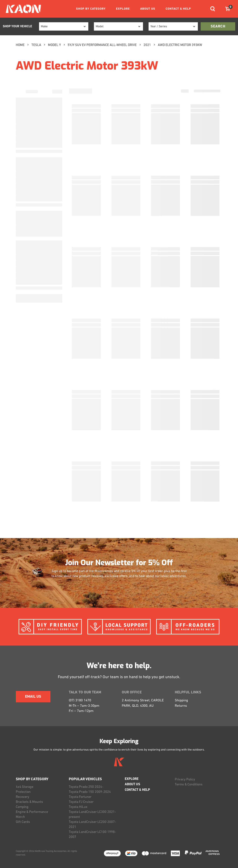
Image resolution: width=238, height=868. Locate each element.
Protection (23, 792)
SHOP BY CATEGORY (91, 9)
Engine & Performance (32, 812)
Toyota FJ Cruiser (81, 802)
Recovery (22, 797)
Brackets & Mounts (29, 802)
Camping (22, 807)
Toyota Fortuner (80, 797)
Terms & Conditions (189, 785)
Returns (181, 706)
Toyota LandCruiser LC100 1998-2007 (92, 835)
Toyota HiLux (78, 807)
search (218, 27)
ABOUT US (148, 9)
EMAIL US (33, 697)
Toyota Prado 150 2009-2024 (90, 792)
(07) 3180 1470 (80, 701)
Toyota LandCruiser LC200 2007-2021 (92, 825)
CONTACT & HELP (178, 9)
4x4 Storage (25, 787)
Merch (20, 817)
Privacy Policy (185, 780)
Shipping (181, 701)
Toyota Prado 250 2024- (86, 787)
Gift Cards (23, 822)
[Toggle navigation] (213, 9)
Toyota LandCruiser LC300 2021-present (92, 815)
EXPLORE (123, 9)
